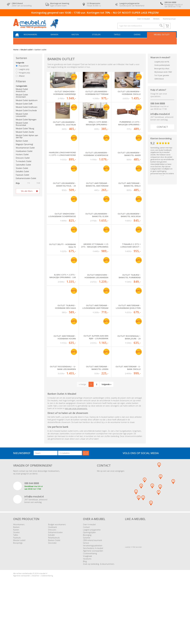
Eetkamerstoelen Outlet (26, 182)
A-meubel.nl (43, 626)
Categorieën (22, 90)
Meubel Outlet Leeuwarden (22, 119)
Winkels (156, 19)
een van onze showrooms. (76, 461)
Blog (85, 614)
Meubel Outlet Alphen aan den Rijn (27, 140)
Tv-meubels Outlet (24, 165)
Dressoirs (52, 582)
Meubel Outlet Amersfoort (22, 94)
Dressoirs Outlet (23, 162)
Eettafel (51, 588)
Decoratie (52, 596)
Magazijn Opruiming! (24, 148)
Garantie (87, 590)
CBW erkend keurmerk (92, 593)
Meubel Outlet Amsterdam (22, 100)
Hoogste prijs (23, 77)
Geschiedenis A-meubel (93, 601)
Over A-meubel (143, 19)
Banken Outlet (22, 145)
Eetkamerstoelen (55, 585)
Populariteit (22, 70)
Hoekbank (53, 580)
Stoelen (98, 38)
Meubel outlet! (161, 38)
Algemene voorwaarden (93, 603)
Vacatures (87, 611)
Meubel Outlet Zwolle (25, 136)
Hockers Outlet (22, 159)
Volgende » (106, 437)
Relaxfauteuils (54, 590)
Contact (162, 131)
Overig (137, 38)
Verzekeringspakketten (93, 598)
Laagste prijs (23, 73)
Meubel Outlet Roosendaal (22, 128)
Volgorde (20, 67)
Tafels (118, 38)
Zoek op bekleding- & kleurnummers (99, 617)
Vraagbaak (87, 609)
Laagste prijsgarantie (92, 582)
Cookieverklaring (90, 606)
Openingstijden (89, 585)
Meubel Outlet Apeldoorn (27, 104)
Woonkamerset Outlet (25, 152)
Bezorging (87, 588)
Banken (57, 38)
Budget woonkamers (57, 577)
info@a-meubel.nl (160, 118)
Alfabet (20, 80)
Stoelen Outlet (22, 172)
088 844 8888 (158, 107)
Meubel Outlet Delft (24, 108)
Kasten (77, 38)
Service (86, 596)
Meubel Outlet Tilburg (25, 132)
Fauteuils (17, 590)
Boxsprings (18, 596)
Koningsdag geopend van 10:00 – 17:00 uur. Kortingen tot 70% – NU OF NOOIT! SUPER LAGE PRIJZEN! (95, 13)
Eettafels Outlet (22, 176)
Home (16, 54)
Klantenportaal (169, 19)
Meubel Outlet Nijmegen (26, 123)
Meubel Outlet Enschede (26, 114)
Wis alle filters (27, 195)
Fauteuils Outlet (22, 179)
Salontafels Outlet (23, 169)
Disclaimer (36, 628)
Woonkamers (34, 38)
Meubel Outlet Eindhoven (27, 111)
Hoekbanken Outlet (24, 155)
